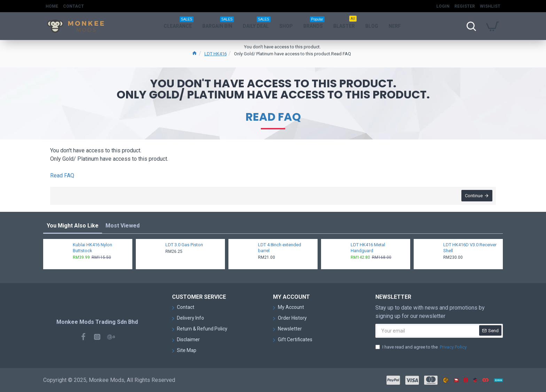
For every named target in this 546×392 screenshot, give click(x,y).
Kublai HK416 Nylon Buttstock (92, 248)
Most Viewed (123, 226)
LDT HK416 (216, 54)
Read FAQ (273, 117)
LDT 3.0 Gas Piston (184, 245)
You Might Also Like (73, 226)
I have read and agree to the (422, 347)
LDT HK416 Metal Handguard (368, 248)
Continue (474, 196)
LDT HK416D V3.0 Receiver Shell (470, 248)
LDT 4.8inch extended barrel (280, 248)
